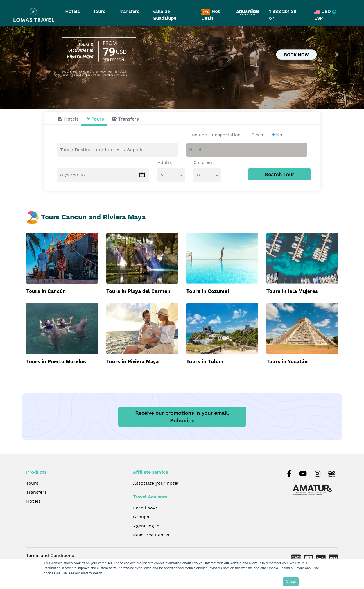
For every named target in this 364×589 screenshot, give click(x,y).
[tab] (67, 119)
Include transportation (216, 135)
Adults (165, 163)
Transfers (128, 119)
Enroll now (145, 508)
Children (203, 163)
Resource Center (151, 535)
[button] (27, 55)
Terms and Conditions (50, 556)
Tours (98, 119)
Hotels (71, 119)
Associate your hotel (156, 484)
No (279, 135)
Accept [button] (291, 582)
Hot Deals (211, 15)
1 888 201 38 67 (283, 15)
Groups (141, 517)
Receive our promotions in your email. (182, 417)
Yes (259, 135)
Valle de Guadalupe (164, 15)
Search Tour (279, 175)
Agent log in (146, 526)
